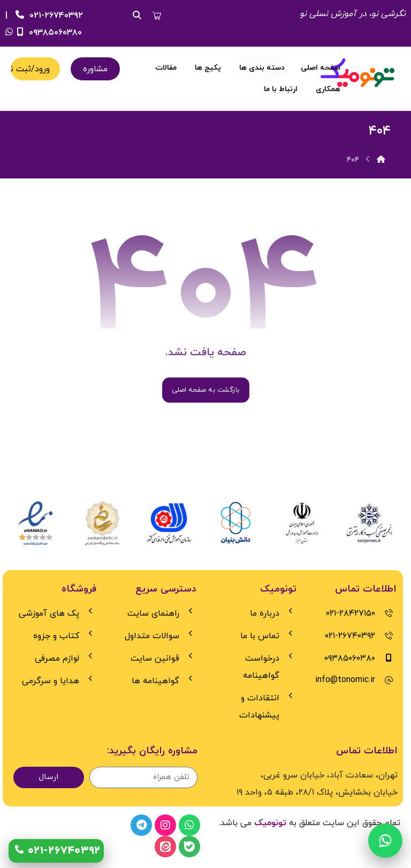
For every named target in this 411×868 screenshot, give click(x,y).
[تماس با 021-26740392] (56, 851)
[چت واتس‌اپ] (385, 841)
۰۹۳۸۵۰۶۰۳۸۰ (48, 33)
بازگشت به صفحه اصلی (206, 390)
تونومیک (270, 823)
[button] (157, 16)
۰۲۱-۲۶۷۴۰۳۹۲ (48, 16)
